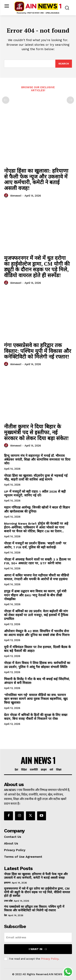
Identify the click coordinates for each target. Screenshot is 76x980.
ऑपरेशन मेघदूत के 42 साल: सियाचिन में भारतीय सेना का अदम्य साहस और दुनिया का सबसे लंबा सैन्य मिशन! (37, 633)
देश (5, 915)
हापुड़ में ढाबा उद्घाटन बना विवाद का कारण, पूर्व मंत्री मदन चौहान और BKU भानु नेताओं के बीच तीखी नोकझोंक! (35, 595)
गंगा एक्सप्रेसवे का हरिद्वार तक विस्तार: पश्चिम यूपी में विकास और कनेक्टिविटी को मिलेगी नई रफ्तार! (38, 351)
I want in (38, 949)
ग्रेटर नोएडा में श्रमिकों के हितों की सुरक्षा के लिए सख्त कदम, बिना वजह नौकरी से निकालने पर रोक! (36, 717)
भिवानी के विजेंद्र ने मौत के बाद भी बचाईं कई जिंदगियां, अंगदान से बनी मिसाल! (37, 681)
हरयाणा (7, 883)
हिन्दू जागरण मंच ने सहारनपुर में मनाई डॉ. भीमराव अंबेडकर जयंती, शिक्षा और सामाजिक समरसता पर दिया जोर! (37, 459)
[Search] (64, 64)
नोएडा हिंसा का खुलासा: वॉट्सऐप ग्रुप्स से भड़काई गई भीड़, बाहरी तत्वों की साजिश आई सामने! (36, 478)
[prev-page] (6, 100)
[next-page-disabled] (70, 100)
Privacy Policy (50, 959)
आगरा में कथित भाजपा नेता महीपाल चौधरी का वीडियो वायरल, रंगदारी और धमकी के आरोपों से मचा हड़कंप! (36, 577)
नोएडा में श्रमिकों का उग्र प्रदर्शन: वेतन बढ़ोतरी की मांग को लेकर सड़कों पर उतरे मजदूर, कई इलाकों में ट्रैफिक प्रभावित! (36, 615)
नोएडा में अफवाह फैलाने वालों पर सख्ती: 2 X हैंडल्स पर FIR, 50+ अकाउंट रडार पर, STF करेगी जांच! (37, 561)
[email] (38, 937)
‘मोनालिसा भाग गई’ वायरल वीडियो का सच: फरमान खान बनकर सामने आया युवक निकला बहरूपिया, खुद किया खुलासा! (36, 699)
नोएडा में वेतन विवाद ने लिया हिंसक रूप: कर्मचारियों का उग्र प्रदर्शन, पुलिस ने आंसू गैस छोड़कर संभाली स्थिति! (37, 665)
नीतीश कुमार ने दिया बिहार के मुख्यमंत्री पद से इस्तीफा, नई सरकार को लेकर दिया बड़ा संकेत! (36, 432)
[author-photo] (7, 196)
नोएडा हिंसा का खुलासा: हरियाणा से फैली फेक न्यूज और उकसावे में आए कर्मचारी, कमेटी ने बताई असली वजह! (36, 179)
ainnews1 (16, 196)
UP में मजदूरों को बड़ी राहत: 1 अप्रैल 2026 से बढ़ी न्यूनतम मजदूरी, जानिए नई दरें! (35, 493)
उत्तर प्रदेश (8, 901)
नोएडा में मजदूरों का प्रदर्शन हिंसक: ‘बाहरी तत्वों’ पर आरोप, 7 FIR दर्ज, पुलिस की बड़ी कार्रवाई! (35, 545)
